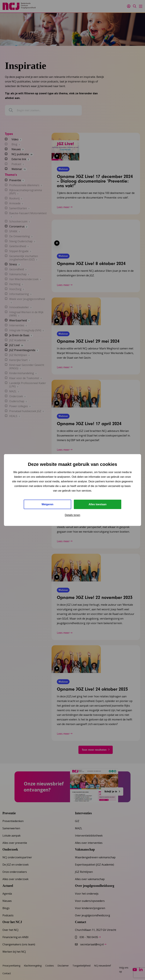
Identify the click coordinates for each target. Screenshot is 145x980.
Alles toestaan (98, 504)
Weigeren (47, 504)
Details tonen (72, 515)
